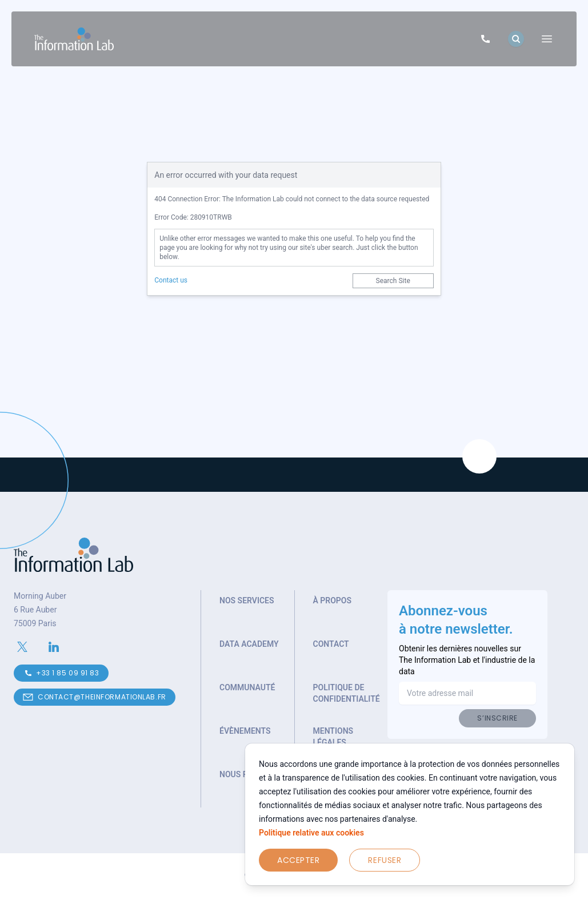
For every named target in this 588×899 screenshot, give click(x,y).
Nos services (247, 600)
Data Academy (249, 644)
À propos (333, 600)
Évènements (245, 731)
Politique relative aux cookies (311, 833)
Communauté (247, 687)
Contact (331, 644)
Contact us (171, 280)
